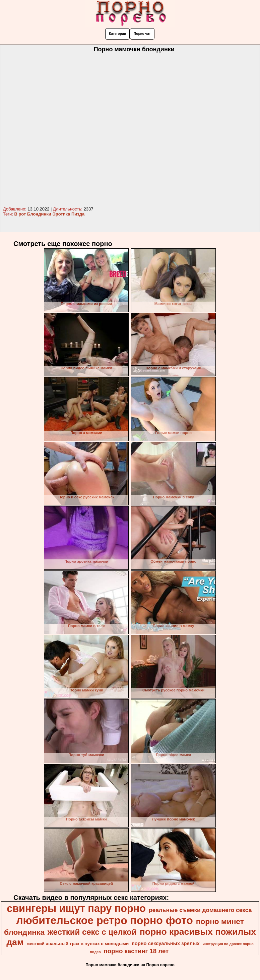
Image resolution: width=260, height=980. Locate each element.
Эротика (61, 214)
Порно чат (142, 34)
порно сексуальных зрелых (166, 943)
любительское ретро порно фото (105, 920)
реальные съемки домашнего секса (200, 910)
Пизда (78, 214)
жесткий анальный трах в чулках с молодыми (78, 944)
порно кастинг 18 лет (136, 951)
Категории (117, 34)
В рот (20, 214)
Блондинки (39, 214)
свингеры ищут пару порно (76, 908)
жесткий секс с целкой (92, 932)
